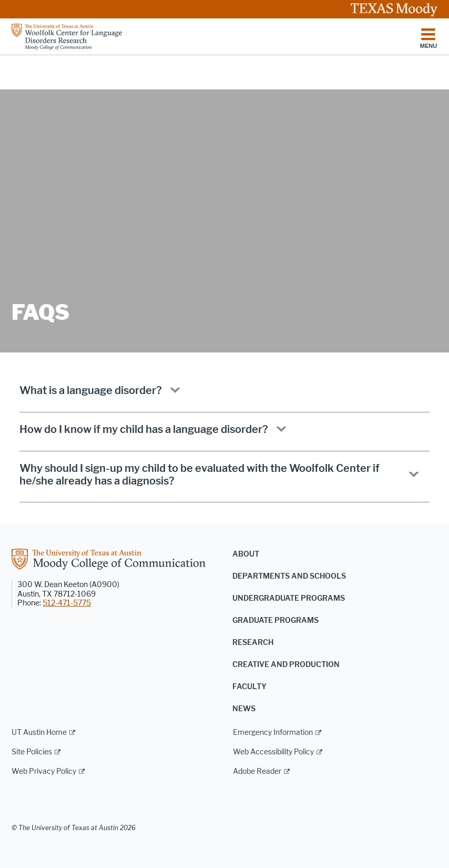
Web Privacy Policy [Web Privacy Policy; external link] (44, 771)
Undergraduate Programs (289, 598)
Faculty (249, 687)
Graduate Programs (275, 620)
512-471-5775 (67, 603)
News (244, 709)
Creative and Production (286, 665)
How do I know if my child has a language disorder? (144, 429)
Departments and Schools (289, 576)
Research (253, 643)
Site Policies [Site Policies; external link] (32, 752)
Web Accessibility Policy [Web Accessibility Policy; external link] (273, 752)
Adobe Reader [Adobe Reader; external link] (257, 771)
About (246, 554)
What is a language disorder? (91, 390)
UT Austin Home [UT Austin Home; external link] (39, 733)
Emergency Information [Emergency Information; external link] (273, 733)
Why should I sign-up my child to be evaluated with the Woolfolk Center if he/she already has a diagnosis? (200, 475)
